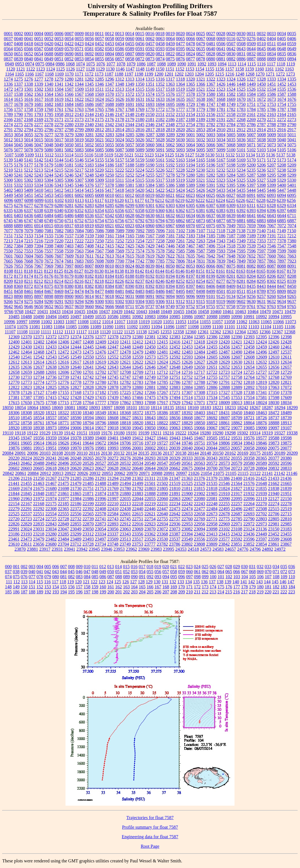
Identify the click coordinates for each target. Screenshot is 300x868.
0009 (79, 34)
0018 (160, 34)
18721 (249, 418)
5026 (140, 140)
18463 (261, 413)
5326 (251, 180)
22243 (200, 504)
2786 (251, 125)
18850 (200, 423)
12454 (200, 347)
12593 (187, 357)
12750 (163, 377)
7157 (69, 236)
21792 (138, 488)
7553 (29, 251)
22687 (237, 514)
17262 (138, 392)
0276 (251, 39)
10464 (253, 312)
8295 (261, 281)
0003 (29, 34)
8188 (130, 276)
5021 (100, 140)
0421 (59, 44)
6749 (49, 221)
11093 (144, 327)
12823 (26, 387)
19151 (82, 433)
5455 (59, 195)
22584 (113, 514)
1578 (191, 94)
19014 (88, 428)
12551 (101, 357)
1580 (211, 94)
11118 (93, 332)
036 (292, 567)
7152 (19, 236)
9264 (282, 296)
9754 (200, 307)
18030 (274, 403)
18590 (76, 418)
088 (119, 577)
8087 (272, 266)
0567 (39, 49)
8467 (49, 291)
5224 (140, 170)
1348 (120, 84)
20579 (237, 463)
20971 (145, 473)
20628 (113, 468)
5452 (39, 195)
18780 (76, 423)
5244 (49, 175)
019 (158, 567)
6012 (130, 195)
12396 (274, 337)
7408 (89, 246)
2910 (221, 130)
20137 (168, 453)
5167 (221, 160)
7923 (292, 261)
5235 (251, 170)
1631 (140, 99)
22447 (163, 509)
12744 (101, 377)
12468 (39, 352)
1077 (111, 64)
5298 (282, 175)
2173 (79, 119)
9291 (59, 301)
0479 (201, 44)
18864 (249, 423)
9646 (29, 307)
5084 (89, 150)
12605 (212, 357)
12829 (101, 387)
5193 (181, 165)
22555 (64, 514)
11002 (47, 322)
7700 (120, 261)
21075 (219, 473)
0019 (170, 34)
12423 (249, 342)
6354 (100, 210)
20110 (82, 453)
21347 (175, 478)
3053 (8, 135)
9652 (49, 307)
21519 (175, 483)
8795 (271, 291)
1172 (89, 74)
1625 (110, 99)
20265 (88, 458)
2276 (29, 125)
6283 (89, 205)
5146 (79, 160)
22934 (163, 524)
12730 (14, 377)
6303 (170, 205)
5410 (39, 190)
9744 (160, 307)
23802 (187, 544)
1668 (221, 99)
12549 (76, 357)
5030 (181, 140)
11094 (157, 327)
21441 (14, 483)
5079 (39, 150)
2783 (221, 125)
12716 (187, 372)
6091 (251, 195)
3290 (181, 135)
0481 (211, 44)
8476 (89, 291)
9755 (211, 307)
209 (182, 592)
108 (276, 577)
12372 (51, 337)
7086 (100, 231)
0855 (100, 59)
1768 (130, 109)
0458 (160, 44)
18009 (224, 403)
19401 (113, 438)
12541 (26, 357)
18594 (88, 418)
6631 (160, 216)
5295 (272, 175)
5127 (190, 155)
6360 (160, 210)
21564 (237, 483)
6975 (211, 226)
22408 (101, 509)
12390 (237, 337)
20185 (267, 453)
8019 (120, 266)
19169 (94, 433)
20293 (150, 458)
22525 (14, 514)
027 (221, 567)
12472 (64, 352)
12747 (125, 377)
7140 (261, 231)
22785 (237, 519)
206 (158, 592)
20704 (224, 468)
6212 (160, 200)
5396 (241, 185)
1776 (170, 109)
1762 (69, 109)
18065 (45, 408)
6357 (130, 210)
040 (32, 572)
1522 (211, 89)
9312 (180, 301)
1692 (140, 104)
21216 (26, 478)
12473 (76, 352)
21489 (113, 483)
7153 (29, 236)
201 (119, 592)
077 (32, 577)
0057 (100, 39)
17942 (187, 403)
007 (64, 567)
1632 (150, 99)
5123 (149, 155)
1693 (150, 104)
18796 (101, 423)
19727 (163, 443)
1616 (29, 99)
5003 (211, 135)
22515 (274, 509)
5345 (69, 185)
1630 (130, 99)
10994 (274, 317)
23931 (57, 549)
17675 (39, 403)
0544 (281, 44)
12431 (39, 347)
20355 (237, 458)
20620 (76, 468)
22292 (39, 509)
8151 (200, 271)
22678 (224, 514)
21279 (64, 478)
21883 (138, 494)
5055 (110, 145)
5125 (170, 155)
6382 (211, 210)
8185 (120, 276)
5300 (8, 180)
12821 (286, 382)
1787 (282, 109)
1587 (282, 94)
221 (276, 592)
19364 (64, 438)
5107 (9, 155)
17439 (113, 397)
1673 (272, 99)
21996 (101, 499)
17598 (274, 397)
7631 (180, 256)
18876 (261, 423)
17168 (76, 392)
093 (158, 577)
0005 (49, 34)
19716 (138, 443)
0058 (110, 39)
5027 (150, 140)
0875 (170, 59)
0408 (19, 44)
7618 (140, 256)
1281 (79, 79)
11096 (169, 327)
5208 (282, 165)
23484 (64, 539)
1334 (282, 79)
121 (86, 582)
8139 (130, 271)
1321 (201, 79)
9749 (170, 307)
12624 (163, 362)
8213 (49, 281)
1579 (201, 94)
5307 (79, 180)
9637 (292, 301)
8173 (19, 276)
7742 (140, 261)
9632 (271, 301)
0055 (79, 39)
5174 (292, 160)
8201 (231, 276)
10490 (39, 317)
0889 (272, 59)
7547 (282, 246)
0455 (130, 44)
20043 (199, 448)
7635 (190, 256)
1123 (40, 69)
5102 (251, 150)
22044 (138, 499)
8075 (231, 266)
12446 (101, 347)
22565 (88, 514)
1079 (131, 64)
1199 (149, 74)
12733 (26, 377)
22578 (101, 514)
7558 (59, 251)
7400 (59, 246)
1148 (140, 69)
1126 (70, 69)
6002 (79, 195)
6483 (39, 216)
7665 (8, 261)
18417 (212, 413)
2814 (120, 130)
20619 (64, 468)
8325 (281, 281)
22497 (249, 509)
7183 (191, 236)
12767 (261, 377)
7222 (79, 241)
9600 (231, 301)
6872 (191, 221)
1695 (170, 104)
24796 (255, 549)
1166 (29, 74)
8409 (231, 286)
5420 (140, 190)
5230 (200, 170)
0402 (261, 39)
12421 (236, 342)
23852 (249, 544)
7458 (181, 246)
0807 (130, 54)
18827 (175, 423)
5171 (261, 160)
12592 (175, 357)
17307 (187, 392)
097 (190, 577)
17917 (163, 403)
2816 (140, 130)
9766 (9, 312)
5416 (99, 190)
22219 (150, 504)
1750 (241, 104)
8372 (29, 286)
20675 (187, 468)
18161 (181, 408)
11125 (129, 332)
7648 (231, 256)
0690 (69, 54)
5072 (261, 145)
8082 (251, 266)
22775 (224, 519)
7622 (170, 256)
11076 (22, 327)
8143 (150, 271)
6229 (271, 200)
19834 (237, 443)
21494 (125, 483)
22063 (175, 499)
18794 (88, 423)
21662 (274, 483)
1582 (231, 94)
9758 (231, 307)
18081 (70, 408)
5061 (160, 145)
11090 (108, 327)
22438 (125, 509)
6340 (59, 210)
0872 (140, 59)
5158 (130, 160)
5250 (110, 175)
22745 (125, 519)
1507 (69, 89)
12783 (138, 382)
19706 (125, 443)
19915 (39, 448)
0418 (29, 44)
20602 (14, 468)
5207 (272, 165)
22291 (26, 509)
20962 (120, 473)
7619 (150, 256)
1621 (69, 99)
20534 (138, 463)
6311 (251, 205)
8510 (231, 291)
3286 (140, 135)
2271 (272, 119)
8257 (211, 281)
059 (182, 572)
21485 (88, 483)
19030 (125, 428)
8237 (140, 281)
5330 (292, 180)
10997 (22, 322)
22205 (101, 504)
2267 (231, 119)
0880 (211, 59)
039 (24, 572)
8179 (69, 276)
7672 (49, 261)
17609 (286, 397)
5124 (159, 155)
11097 (181, 327)
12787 (187, 382)
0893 (282, 59)
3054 (19, 135)
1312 (120, 79)
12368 (290, 332)
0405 (281, 39)
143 (260, 582)
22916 (138, 524)
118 (63, 582)
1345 (89, 84)
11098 (193, 327)
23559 (212, 539)
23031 (39, 529)
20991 (169, 473)
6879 (231, 221)
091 (142, 577)
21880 (125, 494)
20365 (261, 458)
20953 (107, 473)
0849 (49, 59)
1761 (59, 109)
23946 (107, 549)
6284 (100, 205)
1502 (39, 89)
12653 (237, 367)
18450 (237, 413)
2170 (49, 119)
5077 (19, 150)
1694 (160, 104)
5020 (89, 140)
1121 (21, 69)
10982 (138, 317)
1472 (8, 89)
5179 (49, 165)
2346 (150, 125)
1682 (49, 104)
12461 (286, 347)
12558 (125, 357)
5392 (221, 185)
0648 (282, 49)
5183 (89, 165)
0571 (79, 49)
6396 (272, 210)
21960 (14, 499)
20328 (163, 458)
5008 (261, 135)
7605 (39, 256)
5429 (211, 190)
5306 (69, 180)
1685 (79, 104)
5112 (49, 155)
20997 (182, 473)
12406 (64, 342)
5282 (211, 175)
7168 (160, 236)
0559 (292, 44)
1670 (241, 99)
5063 (181, 145)
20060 (261, 448)
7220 (59, 241)
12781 (113, 382)
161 (111, 587)
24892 (268, 549)
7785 (160, 261)
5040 (282, 140)
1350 (140, 84)
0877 (191, 59)
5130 (210, 155)
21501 (150, 483)
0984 (50, 64)
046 (79, 572)
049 (103, 572)
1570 (110, 94)
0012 (109, 34)
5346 (79, 185)
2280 (69, 125)
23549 (187, 539)
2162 (261, 114)
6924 (140, 226)
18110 (144, 408)
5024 (120, 140)
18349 (101, 413)
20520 (76, 463)
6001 (69, 195)
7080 (39, 231)
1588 (292, 94)
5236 (261, 170)
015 (126, 567)
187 (24, 592)
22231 (163, 504)
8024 (130, 266)
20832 (274, 468)
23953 (119, 549)
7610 (79, 256)
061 (197, 572)
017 (142, 567)
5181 (69, 165)
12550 (88, 357)
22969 (224, 524)
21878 (113, 494)
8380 (69, 286)
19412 (138, 438)
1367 (211, 84)
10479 (290, 312)
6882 (251, 221)
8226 (119, 281)
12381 (150, 337)
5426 (200, 190)
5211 (18, 170)
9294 (79, 301)
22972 (249, 524)
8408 (221, 286)
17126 (26, 392)
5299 (292, 175)
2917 (292, 130)
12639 (64, 367)
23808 (199, 544)
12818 (249, 382)
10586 (113, 317)
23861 (274, 544)
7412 (100, 246)
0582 (100, 49)
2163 (272, 114)
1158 (239, 69)
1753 (272, 104)
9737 (150, 307)
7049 (231, 226)
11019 (144, 322)
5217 (79, 170)
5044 (8, 145)
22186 (76, 504)
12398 (286, 337)
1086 (141, 64)
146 (283, 582)
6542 (110, 216)
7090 (130, 231)
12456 (224, 347)
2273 (292, 119)
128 (141, 582)
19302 (243, 433)
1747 (211, 104)
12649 (187, 367)
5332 (19, 185)
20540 (150, 463)
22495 (224, 509)
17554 (249, 397)
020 (166, 567)
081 (64, 577)
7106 (191, 231)
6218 (170, 200)
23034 (51, 529)
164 (134, 587)
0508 (241, 44)
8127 (79, 271)
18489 (286, 413)
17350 (274, 392)
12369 (14, 337)
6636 (201, 216)
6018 (140, 195)
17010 (261, 387)
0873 (150, 59)
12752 (187, 377)
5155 (100, 160)
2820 (181, 130)
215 (229, 592)
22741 (101, 519)
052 (127, 572)
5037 (251, 140)
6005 (89, 195)
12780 (101, 382)
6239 (281, 200)
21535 (212, 483)
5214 (49, 170)
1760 (49, 109)
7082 (59, 231)
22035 (125, 499)
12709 (138, 372)
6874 (211, 221)
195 (71, 592)
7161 (110, 236)
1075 (91, 64)
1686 (89, 104)
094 (166, 577)
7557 (49, 251)
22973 (261, 524)
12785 (163, 382)
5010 (282, 135)
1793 (39, 114)
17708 (51, 403)
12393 (249, 337)
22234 (175, 504)
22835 (39, 524)
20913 (58, 473)
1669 (231, 99)
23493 (88, 539)
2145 (100, 114)
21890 (163, 494)
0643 (241, 49)
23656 (39, 544)
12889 (237, 387)
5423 (170, 190)
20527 (101, 463)
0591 (140, 49)
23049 (76, 529)
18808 (113, 423)
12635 (14, 367)
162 (119, 587)
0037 (8, 39)
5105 (282, 150)
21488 (101, 483)
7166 (140, 236)
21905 (212, 494)
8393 (160, 286)
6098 (29, 200)
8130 (99, 271)
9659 (79, 307)
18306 (14, 413)
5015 (39, 140)
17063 (274, 387)
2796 (49, 130)
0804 (110, 54)
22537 (26, 514)
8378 (59, 286)
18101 (132, 408)
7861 (272, 261)
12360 (191, 332)
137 (212, 582)
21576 (249, 483)
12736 (51, 377)
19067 (212, 428)
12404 (51, 342)
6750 (59, 221)
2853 (201, 130)
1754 (282, 104)
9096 (191, 296)
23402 (200, 534)
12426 (274, 342)
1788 (292, 109)
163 (127, 587)
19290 (218, 433)
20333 (187, 458)
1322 (211, 79)
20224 (26, 458)
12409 (101, 342)
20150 (218, 453)
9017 (100, 296)
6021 (170, 195)
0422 (69, 44)
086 (103, 577)
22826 (14, 524)
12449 (138, 347)
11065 (266, 322)
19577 (261, 438)
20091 (20, 453)
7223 (89, 241)
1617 (39, 99)
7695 (89, 261)
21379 (212, 478)
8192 (150, 276)
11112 (58, 332)
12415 (162, 342)
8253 (190, 281)
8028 (140, 266)
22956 (200, 524)
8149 (190, 271)
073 (292, 572)
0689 (59, 54)
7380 (292, 241)
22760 (187, 519)
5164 (191, 160)
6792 (140, 221)
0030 (241, 34)
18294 (280, 408)
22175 (51, 504)
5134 (251, 155)
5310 (110, 180)
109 (284, 577)
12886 (212, 387)
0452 (100, 44)
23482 (51, 539)
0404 (271, 39)
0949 (10, 64)
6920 (100, 226)
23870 (20, 549)
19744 (175, 443)
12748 (138, 377)
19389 (88, 438)
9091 (150, 296)
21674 (26, 488)
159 (95, 587)
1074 (80, 64)
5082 (69, 150)
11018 (132, 322)
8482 (130, 291)
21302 (138, 478)
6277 (29, 205)
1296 (110, 79)
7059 (251, 226)
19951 (51, 448)
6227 (251, 200)
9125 (221, 296)
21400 (236, 478)
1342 (69, 84)
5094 (191, 150)
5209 (292, 165)
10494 (51, 317)
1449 (251, 84)
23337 (113, 534)
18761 (39, 423)
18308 (26, 413)
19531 (237, 438)
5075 (292, 145)
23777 (150, 544)
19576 (249, 438)
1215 (220, 74)
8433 (241, 286)
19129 (45, 433)
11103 (254, 327)
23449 (261, 534)
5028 (160, 140)
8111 (18, 271)
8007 (89, 266)
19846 (261, 443)
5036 (241, 140)
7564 (89, 251)
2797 (59, 130)
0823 (181, 54)
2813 (110, 130)
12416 (175, 342)
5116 (89, 155)
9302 (120, 301)
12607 (237, 357)
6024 (200, 195)
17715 (64, 403)
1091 (192, 64)
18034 (286, 403)
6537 (100, 216)
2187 (181, 119)
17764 (88, 403)
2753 (181, 125)
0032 (261, 34)
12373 (64, 337)
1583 (241, 94)
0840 (29, 59)
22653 (187, 514)
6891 (29, 226)
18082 (82, 408)
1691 (130, 104)
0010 (89, 34)
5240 (8, 175)
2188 (191, 119)
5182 (79, 165)
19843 (249, 443)
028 (229, 567)
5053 (100, 145)
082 (71, 577)
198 (95, 592)
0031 (251, 34)
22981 (274, 524)
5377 (100, 185)
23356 (138, 534)
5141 (29, 160)
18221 (218, 408)
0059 (120, 39)
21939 (261, 494)
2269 (251, 119)
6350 (69, 210)
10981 (125, 317)
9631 (261, 301)
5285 (241, 175)
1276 (29, 79)
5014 (29, 140)
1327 (251, 79)
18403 (200, 413)
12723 (224, 372)
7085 (89, 231)
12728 (274, 372)
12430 (26, 347)
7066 (261, 226)
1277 (39, 79)
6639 (231, 216)
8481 (120, 291)
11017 (120, 322)
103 (237, 577)
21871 (88, 494)
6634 (191, 216)
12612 (14, 362)
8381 (79, 286)
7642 (211, 256)
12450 (150, 347)
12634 (286, 362)
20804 (261, 468)
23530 (163, 539)
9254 (241, 296)
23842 (224, 544)
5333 (29, 185)
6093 (271, 195)
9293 (69, 301)
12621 (125, 362)
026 (213, 567)
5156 (110, 160)
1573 (140, 94)
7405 (79, 246)
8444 (272, 286)
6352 (79, 210)
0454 (120, 44)
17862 (125, 403)
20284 (138, 458)
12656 (274, 367)
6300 (140, 205)
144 (267, 582)
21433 (274, 478)
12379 (125, 337)
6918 (79, 226)
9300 (100, 301)
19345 (14, 438)
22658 (200, 514)
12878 (113, 387)
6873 (201, 221)
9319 (221, 301)
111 (9, 582)
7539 (251, 246)
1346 (100, 84)
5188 (130, 165)
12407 (76, 342)
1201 (169, 74)
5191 (160, 165)
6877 (221, 221)
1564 (49, 94)
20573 (224, 463)
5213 (39, 170)
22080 (200, 499)
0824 (191, 54)
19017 (101, 428)
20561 (187, 463)
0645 (261, 49)
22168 (39, 504)
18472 (274, 413)
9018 (110, 296)
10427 (30, 312)
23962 (132, 549)
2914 (261, 130)
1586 (272, 94)
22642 (175, 514)
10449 (166, 312)
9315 (200, 301)
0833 (261, 54)
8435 (251, 286)
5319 (180, 180)
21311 (150, 478)
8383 (100, 286)
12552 (113, 357)
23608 (286, 539)
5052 (89, 145)
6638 (221, 216)
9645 (19, 307)
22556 (76, 514)
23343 (125, 534)
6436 (29, 216)
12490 (237, 352)
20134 (131, 453)
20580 (249, 463)
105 (252, 577)
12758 (237, 377)
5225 (150, 170)
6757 (130, 221)
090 (134, 577)
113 (24, 582)
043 (56, 572)
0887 (251, 59)
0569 (59, 49)
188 (32, 592)
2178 (120, 119)
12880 (138, 387)
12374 (76, 337)
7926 (8, 266)
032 (260, 567)
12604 (200, 357)
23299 (76, 534)
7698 (100, 261)
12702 (101, 372)
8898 (49, 296)
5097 (211, 150)
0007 (69, 34)
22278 (286, 504)
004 (40, 567)
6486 (69, 216)
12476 (101, 352)
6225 (231, 200)
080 (56, 577)
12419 (212, 342)
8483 (140, 291)
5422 (160, 190)
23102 (224, 529)
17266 (150, 392)
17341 (261, 392)
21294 (113, 478)
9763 (271, 307)
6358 (140, 210)
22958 (212, 524)
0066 (191, 39)
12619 (101, 362)
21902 (200, 494)
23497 (101, 539)
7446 (170, 246)
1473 (19, 89)
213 (213, 592)
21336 (162, 478)
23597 (261, 539)
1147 (130, 69)
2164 (282, 114)
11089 (96, 327)
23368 (163, 534)
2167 (19, 119)
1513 (119, 89)
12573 (150, 357)
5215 (59, 170)
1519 (180, 89)
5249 (100, 175)
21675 (39, 488)
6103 (69, 200)
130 (157, 582)
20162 (230, 453)
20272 (113, 458)
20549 (175, 463)
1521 (200, 89)
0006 (59, 34)
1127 (80, 69)
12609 (261, 357)
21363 (187, 478)
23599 (274, 539)
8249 (170, 281)
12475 (88, 352)
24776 (243, 549)
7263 (201, 241)
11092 (132, 327)
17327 (224, 392)
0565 (19, 49)
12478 (125, 352)
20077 (286, 448)
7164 (120, 236)
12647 (163, 367)
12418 (199, 342)
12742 (88, 377)
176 (229, 587)
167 (158, 587)
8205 (261, 276)
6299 (130, 205)
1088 (161, 64)
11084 (59, 327)
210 (190, 592)
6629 (140, 216)
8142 (140, 271)
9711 (130, 307)
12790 (212, 382)
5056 (120, 145)
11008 (83, 322)
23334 (101, 534)
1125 (60, 69)
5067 (221, 145)
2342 (110, 125)
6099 (39, 200)
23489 (76, 539)
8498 (201, 291)
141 (244, 582)
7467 (191, 246)
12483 (187, 352)
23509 (113, 539)
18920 (14, 428)
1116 (261, 64)
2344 (130, 125)
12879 (125, 387)
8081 (241, 266)
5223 (130, 170)
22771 (212, 519)
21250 (39, 478)
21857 (51, 494)
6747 (29, 221)
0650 (8, 54)
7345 (231, 241)
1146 (120, 69)
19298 (230, 433)
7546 (272, 246)
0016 (150, 34)
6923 (130, 226)
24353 (181, 549)
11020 (156, 322)
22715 (286, 514)
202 (127, 592)
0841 (39, 59)
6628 (130, 216)
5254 (140, 175)
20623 (88, 468)
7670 (39, 261)
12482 (175, 352)
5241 (19, 175)
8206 (272, 276)
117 (55, 582)
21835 (261, 488)
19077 (237, 428)
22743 (113, 519)
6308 (221, 205)
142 (252, 582)
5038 (261, 140)
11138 (141, 332)
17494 (175, 397)
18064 (33, 408)
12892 (249, 387)
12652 (224, 367)
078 (40, 577)
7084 (79, 231)
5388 (181, 185)
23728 (88, 544)
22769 (200, 519)
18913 (286, 423)
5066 (211, 145)
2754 (191, 125)
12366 (265, 332)
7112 (211, 231)
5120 (119, 155)
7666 (19, 261)
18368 (125, 413)
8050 (170, 266)
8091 (292, 266)
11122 (117, 332)
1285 (100, 79)
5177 (29, 165)
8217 (89, 281)
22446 (150, 509)
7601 (8, 256)
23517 (138, 539)
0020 (180, 34)
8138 (119, 271)
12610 (274, 357)
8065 (201, 266)
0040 (19, 39)
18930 (26, 428)
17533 (200, 397)
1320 (191, 79)
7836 (211, 261)
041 (40, 572)
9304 (140, 301)
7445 (160, 246)
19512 (224, 438)
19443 (175, 438)
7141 (271, 231)
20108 (57, 453)
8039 (150, 266)
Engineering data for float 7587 (150, 837)
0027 (211, 34)
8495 (181, 291)
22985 (286, 524)
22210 (113, 504)
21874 (101, 494)
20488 (39, 463)
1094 (222, 64)
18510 (14, 418)
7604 (29, 256)
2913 (251, 130)
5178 (39, 165)
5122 (139, 155)
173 (205, 587)
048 (95, 572)
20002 (150, 448)
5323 (221, 180)
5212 (28, 170)
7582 (170, 251)
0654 (39, 54)
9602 (241, 301)
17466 (138, 397)
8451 (8, 291)
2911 (231, 130)
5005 (231, 135)
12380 (138, 337)
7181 (170, 236)
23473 (26, 539)
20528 (113, 463)
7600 (292, 251)
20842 (8, 473)
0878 (201, 59)
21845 (26, 494)
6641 (251, 216)
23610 (14, 544)
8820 (292, 291)
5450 (19, 195)
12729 (286, 372)
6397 (282, 210)
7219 (49, 241)
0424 (89, 44)
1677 (8, 104)
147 (291, 582)
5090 (150, 150)
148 (8, 587)
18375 (150, 413)
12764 (249, 377)
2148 (130, 114)
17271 (175, 392)
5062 (170, 145)
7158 (79, 236)
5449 (8, 195)
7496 (211, 246)
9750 (180, 307)
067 (245, 572)
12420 (224, 342)
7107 (201, 231)
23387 (175, 534)
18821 (150, 423)
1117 (271, 64)
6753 (89, 221)
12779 (88, 382)
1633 (160, 99)
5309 (100, 180)
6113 (79, 200)
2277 (39, 125)
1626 (120, 99)
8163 (241, 271)
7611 (89, 256)
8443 (261, 286)
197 (87, 592)
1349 (130, 84)
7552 (19, 251)
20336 (200, 458)
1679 (29, 104)
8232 (130, 281)
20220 (14, 458)
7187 (231, 236)
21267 (51, 478)
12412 (137, 342)
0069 (221, 39)
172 (197, 587)
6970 (191, 226)
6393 (251, 210)
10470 (265, 312)
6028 (241, 195)
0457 (150, 44)
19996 (125, 448)
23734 (100, 544)
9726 (140, 307)
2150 (150, 114)
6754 (100, 221)
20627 (101, 468)
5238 (281, 170)
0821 (160, 54)
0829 (221, 54)
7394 (39, 246)
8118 (28, 271)
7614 (119, 256)
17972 (212, 403)
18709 (237, 418)
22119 (261, 499)
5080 (49, 150)
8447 (282, 286)
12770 (14, 382)
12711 (150, 372)
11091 (120, 327)
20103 (45, 453)
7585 (181, 251)
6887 (292, 221)
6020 (160, 195)
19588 (274, 438)
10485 (14, 317)
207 (166, 592)
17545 (224, 397)
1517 (160, 89)
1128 (90, 69)
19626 (64, 443)
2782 (211, 125)
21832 (249, 488)
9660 (89, 307)
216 (236, 592)
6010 (110, 195)
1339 (39, 84)
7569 (120, 251)
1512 (109, 89)
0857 (120, 59)
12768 (274, 377)
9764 (281, 307)
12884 (187, 387)
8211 (29, 281)
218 (252, 592)
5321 (200, 180)
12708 (125, 372)
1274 (8, 79)
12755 (212, 377)
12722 (212, 372)
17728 (76, 403)
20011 (162, 448)
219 (260, 592)
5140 (19, 160)
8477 (100, 291)
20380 (286, 458)
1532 (261, 89)
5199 (241, 165)
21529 (200, 483)
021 (173, 567)
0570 (69, 49)
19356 (39, 438)
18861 (224, 423)
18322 (64, 413)
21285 (76, 478)
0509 (251, 44)
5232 (221, 170)
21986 (88, 499)
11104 (266, 327)
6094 (281, 195)
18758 (26, 423)
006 (56, 567)
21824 (224, 488)
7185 (211, 236)
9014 (89, 296)
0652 (29, 54)
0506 (221, 44)
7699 (110, 261)
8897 (39, 296)
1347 (110, 84)
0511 (271, 44)
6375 (191, 210)
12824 (39, 387)
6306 (201, 205)
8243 (150, 281)
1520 (190, 89)
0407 (8, 44)
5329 (281, 180)
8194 (170, 276)
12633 (274, 362)
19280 (206, 433)
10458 (204, 312)
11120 (105, 332)
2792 (19, 130)
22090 (224, 499)
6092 (261, 195)
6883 (261, 221)
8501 (221, 291)
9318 (211, 301)
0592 (150, 49)
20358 (249, 458)
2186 (170, 119)
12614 (39, 362)
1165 (19, 74)
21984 (76, 499)
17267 (163, 392)
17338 (249, 392)
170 (182, 587)
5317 (160, 180)
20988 (157, 473)
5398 (261, 185)
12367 (277, 332)
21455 (26, 483)
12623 (150, 362)
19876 (14, 448)
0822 (170, 54)
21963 (26, 499)
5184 (100, 165)
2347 (160, 125)
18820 (138, 423)
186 (16, 592)
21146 (292, 473)
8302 (271, 281)
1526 (251, 89)
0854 (89, 59)
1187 (109, 74)
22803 (261, 519)
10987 (200, 317)
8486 (160, 291)
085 (95, 577)
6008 (100, 195)
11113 (69, 332)
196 (79, 592)
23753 (137, 544)
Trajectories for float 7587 (150, 818)
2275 (19, 125)
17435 (101, 397)
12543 (51, 357)
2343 (120, 125)
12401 (26, 342)
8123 (49, 271)
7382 (8, 246)
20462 (26, 463)
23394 (187, 534)
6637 (211, 216)
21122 (255, 473)
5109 (29, 155)
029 (236, 567)
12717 (199, 372)
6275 (8, 205)
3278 (59, 135)
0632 (191, 49)
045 (71, 572)
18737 (274, 418)
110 (292, 577)
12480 (150, 352)
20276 (125, 458)
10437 (105, 312)
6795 (170, 221)
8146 (180, 271)
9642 (8, 307)
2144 (89, 114)
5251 (120, 175)
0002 (19, 34)
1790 (19, 114)
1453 (292, 84)
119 (70, 582)
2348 (170, 125)
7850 (251, 261)
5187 (120, 165)
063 (213, 572)
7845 (231, 261)
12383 (175, 337)
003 (32, 567)
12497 (274, 352)
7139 (251, 231)
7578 (160, 251)
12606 (224, 357)
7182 (181, 236)
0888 (261, 59)
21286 (88, 478)
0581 (89, 49)
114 (32, 582)
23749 (125, 544)
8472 (69, 291)
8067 (221, 266)
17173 (88, 392)
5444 (251, 190)
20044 (212, 448)
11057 (217, 322)
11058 (230, 322)
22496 (237, 509)
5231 (211, 170)
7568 (110, 251)
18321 (51, 413)
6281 (69, 205)
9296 (89, 301)
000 (8, 567)
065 (229, 572)
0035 (292, 34)
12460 (274, 347)
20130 (107, 453)
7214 (19, 241)
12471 (51, 352)
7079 (29, 231)
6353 (89, 210)
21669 (14, 488)
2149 (140, 114)
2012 (69, 114)
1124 (50, 69)
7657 (261, 256)
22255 (224, 504)
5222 (119, 170)
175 (221, 587)
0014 (130, 34)
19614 (39, 443)
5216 (69, 170)
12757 (224, 377)
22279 (14, 509)
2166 (8, 119)
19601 (14, 443)
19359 (51, 438)
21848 (39, 494)
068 (252, 572)
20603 (26, 468)
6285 (110, 205)
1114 (242, 64)
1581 (221, 94)
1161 (269, 69)
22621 (150, 514)
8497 (191, 291)
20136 (156, 453)
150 (24, 587)
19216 (168, 433)
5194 (191, 165)
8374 (39, 286)
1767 (120, 109)
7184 (201, 236)
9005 (79, 296)
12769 (286, 377)
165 (142, 587)
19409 (125, 438)
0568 (49, 49)
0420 (49, 44)
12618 (88, 362)
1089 (172, 64)
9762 (261, 307)
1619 (59, 99)
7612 (99, 256)
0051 (39, 39)
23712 (76, 544)
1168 (49, 74)
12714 (175, 372)
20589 (261, 463)
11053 (181, 322)
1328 (261, 79)
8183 (100, 276)
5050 (69, 145)
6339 (49, 210)
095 (174, 577)
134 (189, 582)
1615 (19, 99)
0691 (79, 54)
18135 (168, 408)
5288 (261, 175)
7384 (19, 246)
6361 (170, 210)
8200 (221, 276)
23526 (150, 539)
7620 (160, 256)
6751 (69, 221)
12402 (39, 342)
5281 (201, 175)
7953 (19, 266)
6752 (79, 221)
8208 (292, 276)
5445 (261, 190)
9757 (221, 307)
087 (111, 577)
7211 (282, 236)
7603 (19, 256)
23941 (70, 549)
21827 (236, 488)
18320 (39, 413)
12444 (76, 347)
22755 (163, 519)
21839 (286, 488)
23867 (286, 544)
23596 (249, 539)
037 (8, 572)
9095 (181, 296)
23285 (64, 534)
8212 (39, 281)
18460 (249, 413)
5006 (241, 135)
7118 (221, 231)
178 (245, 587)
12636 (26, 367)
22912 (125, 524)
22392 (88, 509)
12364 (240, 332)
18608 (113, 418)
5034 (221, 140)
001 (16, 567)
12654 (249, 367)
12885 (200, 387)
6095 (292, 195)
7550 (8, 251)
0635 (201, 49)
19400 (101, 438)
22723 (26, 519)
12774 (39, 382)
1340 (49, 84)
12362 (215, 332)
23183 (286, 529)
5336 (49, 185)
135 (197, 582)
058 (174, 572)
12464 (26, 352)
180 (260, 587)
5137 (281, 155)
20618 (51, 468)
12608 (249, 357)
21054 (206, 473)
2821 (191, 130)
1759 (39, 109)
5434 (231, 190)
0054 (69, 39)
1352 (160, 84)
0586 (120, 49)
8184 (110, 276)
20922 (70, 473)
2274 (8, 125)
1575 (160, 94)
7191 (272, 236)
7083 (69, 231)
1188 (119, 74)
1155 (210, 69)
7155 (49, 236)
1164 (9, 74)
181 (268, 587)
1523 (221, 89)
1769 (140, 109)
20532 (125, 463)
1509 (79, 89)
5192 (170, 165)
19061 (163, 428)
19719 (150, 443)
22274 (274, 504)
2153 (181, 114)
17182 (101, 392)
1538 (19, 94)
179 (252, 587)
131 (165, 582)
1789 (8, 114)
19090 (261, 428)
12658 (14, 372)
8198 (201, 276)
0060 (130, 39)
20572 (212, 463)
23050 (88, 529)
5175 (8, 165)
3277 (49, 135)
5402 (8, 190)
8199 (211, 276)
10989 (224, 317)
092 (150, 577)
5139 (8, 160)
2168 (29, 119)
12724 (236, 372)
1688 (110, 104)
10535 (101, 317)
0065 (181, 39)
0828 (211, 54)
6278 (39, 205)
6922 (120, 226)
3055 (29, 135)
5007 (251, 135)
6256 (291, 200)
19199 (144, 433)
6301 (150, 205)
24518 (193, 549)
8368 (8, 286)
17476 (163, 397)
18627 (125, 418)
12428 (286, 342)
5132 (230, 155)
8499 (211, 291)
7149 (281, 231)
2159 (241, 114)
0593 (160, 49)
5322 (211, 180)
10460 (216, 312)
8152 (211, 271)
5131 (220, 155)
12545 (64, 357)
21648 (261, 483)
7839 (221, 261)
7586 (191, 251)
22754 (150, 519)
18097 (107, 408)
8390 (130, 286)
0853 (79, 59)
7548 (292, 246)
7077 (8, 231)
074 (8, 577)
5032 (201, 140)
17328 (237, 392)
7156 (59, 236)
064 (221, 572)
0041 (29, 39)
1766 (110, 109)
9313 (190, 301)
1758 (29, 109)
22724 (39, 519)
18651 (163, 418)
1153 (190, 69)
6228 (261, 200)
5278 (170, 175)
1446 (231, 84)
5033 (211, 140)
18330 (76, 413)
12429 (14, 347)
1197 (129, 74)
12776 (64, 382)
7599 (282, 251)
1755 (292, 104)
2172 (69, 119)
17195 (113, 392)
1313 (130, 79)
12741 (76, 377)
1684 (69, 104)
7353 (261, 241)
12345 (154, 332)
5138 (291, 155)
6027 (231, 195)
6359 (150, 210)
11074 (10, 327)
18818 (125, 423)
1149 (150, 69)
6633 (181, 216)
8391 (140, 286)
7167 (150, 236)
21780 (125, 488)
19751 (200, 443)
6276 (19, 205)
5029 (170, 140)
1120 (11, 69)
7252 (120, 241)
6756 (120, 221)
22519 (286, 509)
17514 (187, 397)
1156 (220, 69)
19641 (76, 443)
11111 (46, 332)
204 (142, 592)
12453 (187, 347)
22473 (175, 509)
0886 (241, 59)
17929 (175, 403)
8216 (79, 281)
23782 (162, 544)
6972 (201, 226)
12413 (150, 342)
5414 (79, 190)
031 (252, 567)
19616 (51, 443)
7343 (221, 241)
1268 (250, 74)
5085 (100, 150)
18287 (267, 408)
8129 (89, 271)
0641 (221, 49)
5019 (79, 140)
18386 (163, 413)
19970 (76, 448)
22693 (249, 514)
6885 (282, 221)
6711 (292, 216)
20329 (175, 458)
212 (205, 592)
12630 (237, 362)
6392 (241, 210)
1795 (49, 114)
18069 (57, 408)
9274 (19, 301)
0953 (20, 64)
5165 (201, 160)
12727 (261, 372)
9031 (130, 296)
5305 (59, 180)
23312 (88, 534)
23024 (26, 529)
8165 (261, 271)
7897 (282, 261)
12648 (175, 367)
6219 (180, 200)
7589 (211, 251)
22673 (212, 514)
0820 (150, 54)
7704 (130, 261)
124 (110, 582)
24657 (231, 549)
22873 (101, 524)
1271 (270, 74)
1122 (31, 69)
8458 (19, 291)
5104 (272, 150)
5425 (190, 190)
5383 (140, 185)
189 (40, 592)
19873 (274, 443)
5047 (39, 145)
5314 (130, 180)
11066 (278, 322)
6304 (181, 205)
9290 (49, 301)
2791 (8, 130)
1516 (150, 89)
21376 (199, 478)
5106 (292, 150)
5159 (140, 160)
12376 (88, 337)
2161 (251, 114)
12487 (224, 352)
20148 (206, 453)
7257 (150, 241)
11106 (290, 327)
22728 (64, 519)
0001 (8, 34)
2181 (150, 119)
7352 (251, 241)
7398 (49, 246)
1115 (251, 64)
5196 (211, 165)
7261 (181, 241)
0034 (281, 34)
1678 (19, 104)
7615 (130, 256)
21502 (163, 483)
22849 (64, 524)
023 (189, 567)
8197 (191, 276)
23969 (144, 549)
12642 (101, 367)
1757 (19, 109)
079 (48, 577)
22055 (150, 499)
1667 (211, 99)
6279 (49, 205)
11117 (82, 332)
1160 (259, 69)
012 (103, 567)
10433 (55, 312)
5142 (39, 160)
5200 (251, 165)
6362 (181, 210)
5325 (241, 180)
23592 (237, 539)
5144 (59, 160)
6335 (8, 210)
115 (40, 582)
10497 (76, 317)
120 (78, 582)
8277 (221, 281)
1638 (201, 99)
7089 (120, 231)
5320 (190, 180)
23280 (51, 534)
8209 (8, 281)
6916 (59, 226)
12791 (224, 382)
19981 (101, 448)
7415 (110, 246)
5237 (271, 170)
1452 (282, 84)
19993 (113, 448)
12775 (51, 382)
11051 (169, 322)
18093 (94, 408)
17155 (64, 392)
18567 (64, 418)
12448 (125, 347)
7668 (29, 261)
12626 (187, 362)
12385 (200, 337)
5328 (271, 180)
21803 (150, 488)
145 (275, 582)
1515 (140, 89)
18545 (26, 418)
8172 (8, 276)
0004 (39, 34)
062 (205, 572)
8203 (241, 276)
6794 (160, 221)
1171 (79, 74)
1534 (271, 89)
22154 (14, 504)
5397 (251, 185)
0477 (181, 44)
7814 (191, 261)
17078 (14, 392)
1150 (160, 69)
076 (24, 577)
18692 (212, 418)
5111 (39, 155)
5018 (69, 140)
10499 (88, 317)
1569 (100, 94)
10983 (150, 317)
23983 (156, 549)
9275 (29, 301)
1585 (261, 94)
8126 (69, 271)
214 (221, 592)
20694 (200, 468)
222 (284, 592)
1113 (232, 64)
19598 (286, 438)
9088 (140, 296)
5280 (191, 175)
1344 (79, 84)
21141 (267, 473)
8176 (49, 276)
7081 (49, 231)
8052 (181, 266)
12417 (187, 342)
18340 (88, 413)
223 (292, 592)
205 (150, 592)
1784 (251, 109)
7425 (130, 246)
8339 (292, 281)
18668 (187, 418)
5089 (140, 150)
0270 (241, 39)
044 (64, 572)
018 (150, 567)
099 (205, 577)
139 (228, 582)
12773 (26, 382)
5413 (69, 190)
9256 (251, 296)
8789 (261, 291)
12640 (76, 367)
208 (174, 592)
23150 (274, 529)
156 (71, 587)
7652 (251, 256)
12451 (163, 347)
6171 (129, 200)
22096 (249, 499)
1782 (231, 109)
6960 (150, 226)
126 (126, 582)
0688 (49, 54)
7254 (140, 241)
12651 (212, 367)
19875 (286, 443)
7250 (100, 241)
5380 (120, 185)
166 (150, 587)
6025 (211, 195)
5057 (130, 145)
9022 (120, 296)
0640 (211, 49)
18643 (150, 418)
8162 (231, 271)
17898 (150, 403)
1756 (8, 109)
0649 (292, 49)
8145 (170, 271)
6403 (19, 216)
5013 (19, 140)
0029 (231, 34)
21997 (113, 499)
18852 (212, 423)
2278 (49, 125)
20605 (39, 468)
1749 (231, 104)
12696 (64, 372)
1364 (181, 84)
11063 (254, 322)
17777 (101, 403)
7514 (221, 246)
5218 (89, 170)
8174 (29, 276)
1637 (191, 99)
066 (237, 572)
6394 (261, 210)
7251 (110, 241)
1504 (59, 89)
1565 (59, 94)
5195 (201, 165)
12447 (113, 347)
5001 (191, 135)
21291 (101, 478)
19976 (88, 448)
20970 (132, 473)
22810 (286, 519)
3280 (79, 135)
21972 (39, 499)
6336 (19, 210)
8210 (19, 281)
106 (260, 577)
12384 (187, 337)
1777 (181, 109)
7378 (282, 241)
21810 (175, 488)
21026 (194, 473)
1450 (261, 84)
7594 (231, 251)
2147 (120, 114)
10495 (64, 317)
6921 (110, 226)
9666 (110, 307)
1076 (101, 64)
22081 (212, 499)
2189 (201, 119)
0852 (69, 59)
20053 (224, 448)
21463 (39, 483)
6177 (139, 200)
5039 (272, 140)
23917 (45, 549)
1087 (151, 64)
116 (47, 582)
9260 (272, 296)
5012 (8, 140)
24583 (218, 549)
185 (8, 592)
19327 (280, 433)
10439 (117, 312)
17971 (200, 403)
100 (213, 577)
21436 (286, 478)
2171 (59, 119)
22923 (150, 524)
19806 (224, 443)
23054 (101, 529)
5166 (211, 160)
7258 (160, 241)
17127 (39, 392)
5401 (292, 185)
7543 (261, 246)
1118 (281, 64)
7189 (251, 236)
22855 (76, 524)
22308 (51, 509)
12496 (261, 352)
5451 (29, 195)
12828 (88, 387)
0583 (110, 49)
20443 (14, 463)
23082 (187, 529)
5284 (231, 175)
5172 (272, 160)
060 (190, 572)
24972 (280, 549)
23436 (249, 534)
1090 (182, 64)
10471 (278, 312)
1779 (201, 109)
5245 (59, 175)
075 (16, 577)
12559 (138, 357)
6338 (39, 210)
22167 (26, 504)
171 (190, 587)
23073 (175, 529)
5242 (29, 175)
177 (237, 587)
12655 (261, 367)
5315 (140, 180)
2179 (130, 119)
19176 (107, 433)
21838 (274, 488)
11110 (34, 332)
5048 (49, 145)
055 (150, 572)
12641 (88, 367)
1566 (69, 94)
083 (79, 577)
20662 (175, 468)
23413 (212, 534)
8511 (241, 291)
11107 (10, 332)
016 (134, 567)
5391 (211, 185)
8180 (79, 276)
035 (284, 567)
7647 (221, 256)
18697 (224, 418)
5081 (59, 150)
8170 (292, 271)
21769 (113, 488)
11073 (291, 322)
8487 (170, 291)
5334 (39, 185)
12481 (163, 352)
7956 (29, 266)
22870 (88, 524)
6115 (89, 200)
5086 (110, 150)
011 (95, 567)
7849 (241, 261)
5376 (89, 185)
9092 (160, 296)
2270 (261, 119)
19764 (212, 443)
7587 (201, 251)
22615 (138, 514)
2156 (211, 114)
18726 (261, 418)
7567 (100, 251)
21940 (274, 494)
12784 (150, 382)
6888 (8, 226)
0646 (272, 49)
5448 (292, 190)
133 (181, 582)
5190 (150, 165)
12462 (14, 352)
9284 (39, 301)
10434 (67, 312)
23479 (39, 539)
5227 (170, 170)
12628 (212, 362)
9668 (120, 307)
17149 (51, 392)
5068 (231, 145)
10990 (237, 317)
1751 (251, 104)
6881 (241, 221)
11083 (47, 327)
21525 (187, 483)
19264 (193, 433)
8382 (89, 286)
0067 (201, 39)
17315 (212, 392)
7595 (241, 251)
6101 (49, 200)
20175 (255, 453)
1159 (250, 69)
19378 (76, 438)
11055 (205, 322)
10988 (212, 317)
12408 (88, 342)
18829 (187, 423)
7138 (241, 231)
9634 (281, 301)
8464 (39, 291)
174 (213, 587)
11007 (71, 322)
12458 (249, 347)
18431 (224, 413)
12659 (26, 372)
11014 (108, 322)
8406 (211, 286)
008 (71, 567)
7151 (8, 236)
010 (87, 567)
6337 (29, 210)
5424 (180, 190)
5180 (59, 165)
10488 (26, 317)
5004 (221, 135)
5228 (180, 170)
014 (118, 567)
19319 (267, 433)
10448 (154, 312)
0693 (100, 54)
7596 (251, 251)
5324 (231, 180)
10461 (228, 312)
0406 (292, 39)
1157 (230, 69)
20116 (94, 453)
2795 (39, 130)
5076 (8, 150)
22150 (286, 499)
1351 (150, 84)
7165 (130, 236)
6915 (49, 226)
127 (134, 582)
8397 (191, 286)
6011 (120, 195)
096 (182, 577)
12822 (14, 387)
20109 (70, 453)
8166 (271, 271)
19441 (163, 438)
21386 (224, 478)
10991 (249, 317)
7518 (231, 246)
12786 (175, 382)
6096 (9, 200)
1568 (89, 94)
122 (94, 582)
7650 (241, 256)
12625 (175, 362)
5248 (89, 175)
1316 (160, 79)
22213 (125, 504)
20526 (88, 463)
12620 (113, 362)
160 (103, 587)
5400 (282, 185)
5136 (271, 155)
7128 (231, 231)
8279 (231, 281)
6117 (99, 200)
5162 (170, 160)
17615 (14, 403)
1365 (191, 84)
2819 (170, 130)
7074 (292, 226)
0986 (60, 64)
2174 (89, 119)
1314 (140, 79)
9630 (251, 301)
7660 (271, 256)
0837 (8, 59)
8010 (110, 266)
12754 (200, 377)
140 (236, 582)
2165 (292, 114)
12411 (125, 342)
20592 (274, 463)
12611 (286, 357)
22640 (163, 514)
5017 (59, 140)
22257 (237, 504)
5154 (89, 160)
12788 (200, 382)
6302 (160, 205)
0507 (231, 44)
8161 (221, 271)
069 (260, 572)
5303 (39, 180)
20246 (64, 458)
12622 (138, 362)
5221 (109, 170)
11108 (22, 332)
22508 (261, 509)
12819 (261, 382)
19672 (101, 443)
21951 (286, 494)
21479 (76, 483)
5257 (160, 175)
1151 (170, 69)
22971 (237, 524)
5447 (281, 190)
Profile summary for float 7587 (150, 827)
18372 (138, 413)
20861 (21, 473)
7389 (29, 246)
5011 (292, 135)
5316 (150, 180)
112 (16, 582)
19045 (138, 428)
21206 (14, 478)
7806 (181, 261)
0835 (282, 54)
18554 (39, 418)
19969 (64, 448)
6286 (120, 205)
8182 (89, 276)
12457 (237, 347)
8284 (251, 281)
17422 (64, 397)
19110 (8, 433)
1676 (292, 99)
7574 (140, 251)
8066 (211, 266)
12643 (113, 367)
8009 (100, 266)
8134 (109, 271)
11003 (59, 322)
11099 (205, 327)
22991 (14, 529)
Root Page (150, 846)
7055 (241, 226)
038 (16, 572)
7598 (272, 251)
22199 (88, 504)
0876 (181, 59)
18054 (20, 408)
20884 (33, 473)
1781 (221, 109)
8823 (8, 296)
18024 (261, 403)
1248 (240, 74)
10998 (34, 322)
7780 (150, 261)
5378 (110, 185)
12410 (113, 342)
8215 (69, 281)
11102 (242, 327)
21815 (199, 488)
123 (102, 582)
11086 (83, 327)
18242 (243, 408)
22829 (26, 524)
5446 (271, 190)
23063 (125, 529)
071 (276, 572)
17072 (286, 387)
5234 (241, 170)
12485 (212, 352)
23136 (261, 529)
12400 (14, 342)
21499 (138, 483)
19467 (200, 438)
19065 (187, 428)
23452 (274, 534)
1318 (181, 79)
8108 (8, 271)
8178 (59, 276)
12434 (64, 347)
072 (284, 572)
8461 (29, 291)
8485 (150, 291)
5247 (79, 175)
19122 (32, 433)
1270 (260, 74)
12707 (113, 372)
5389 (191, 185)
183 (284, 587)
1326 (241, 79)
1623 (89, 99)
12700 (76, 372)
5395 (231, 185)
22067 (187, 499)
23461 (14, 539)
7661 (281, 256)
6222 (200, 200)
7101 (170, 231)
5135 (261, 155)
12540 (14, 357)
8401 (201, 286)
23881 (33, 549)
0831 (241, 54)
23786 (175, 544)
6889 (19, 226)
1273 (290, 74)
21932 (249, 494)
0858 (130, 59)
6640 (241, 216)
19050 (150, 428)
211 (197, 592)
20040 (187, 448)
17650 (26, 403)
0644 (251, 49)
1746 (201, 104)
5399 (272, 185)
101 (221, 577)
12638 (51, 367)
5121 (129, 155)
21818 (212, 488)
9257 (261, 296)
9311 (170, 301)
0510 (261, 44)
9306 (160, 301)
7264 (211, 241)
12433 (51, 347)
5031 (191, 140)
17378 (286, 392)
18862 (237, 423)
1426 (221, 84)
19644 (88, 443)
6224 (220, 200)
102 (229, 577)
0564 (8, 49)
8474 (79, 291)
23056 (113, 529)
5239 (292, 170)
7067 (272, 226)
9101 (211, 296)
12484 (200, 352)
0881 (221, 59)
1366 (201, 84)
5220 (99, 170)
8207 (282, 276)
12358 (178, 332)
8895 (29, 296)
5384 (150, 185)
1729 (191, 104)
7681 (69, 261)
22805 (274, 519)
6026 (221, 195)
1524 (231, 89)
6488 (79, 216)
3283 (110, 135)
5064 (191, 145)
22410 (113, 509)
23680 (51, 544)
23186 (14, 534)
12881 (150, 387)
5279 (181, 175)
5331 (8, 185)
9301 (110, 301)
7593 (221, 251)
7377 (272, 241)
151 (32, 587)
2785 (241, 125)
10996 (10, 322)
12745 (113, 377)
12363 (228, 332)
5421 (150, 190)
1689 (120, 104)
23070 (150, 529)
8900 (69, 296)
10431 (43, 312)
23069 (138, 529)
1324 (231, 79)
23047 (64, 529)
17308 (200, 392)
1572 (130, 94)
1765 (100, 109)
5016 (49, 140)
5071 (251, 145)
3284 (120, 135)
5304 (49, 180)
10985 (175, 317)
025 (205, 567)
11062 (242, 322)
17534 (212, 397)
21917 (237, 494)
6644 (282, 216)
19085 (249, 428)
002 (24, 567)
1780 (211, 109)
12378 (113, 337)
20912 (46, 473)
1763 (79, 109)
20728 (249, 468)
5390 (201, 185)
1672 (261, 99)
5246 (69, 175)
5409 (29, 190)
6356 (120, 210)
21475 (64, 483)
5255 (150, 175)
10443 (142, 312)
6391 (231, 210)
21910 (224, 494)
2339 (79, 125)
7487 (201, 246)
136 (204, 582)
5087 (120, 150)
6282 (79, 205)
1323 (221, 79)
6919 (89, 226)
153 (48, 587)
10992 (261, 317)
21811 (187, 488)
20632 (125, 468)
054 (142, 572)
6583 (120, 216)
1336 (8, 84)
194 (64, 592)
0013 (119, 34)
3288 (160, 135)
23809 (212, 544)
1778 (191, 109)
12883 (175, 387)
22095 (237, 499)
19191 (131, 433)
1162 (279, 69)
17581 (261, 397)
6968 (181, 226)
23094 (200, 529)
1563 (39, 94)
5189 (140, 165)
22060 (163, 499)
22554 (51, 514)
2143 (79, 114)
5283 (221, 175)
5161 (160, 160)
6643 (272, 216)
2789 (282, 125)
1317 (170, 79)
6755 (110, 221)
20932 (95, 473)
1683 (59, 104)
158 (87, 587)
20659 (163, 468)
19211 (156, 433)
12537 (286, 352)
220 (268, 592)
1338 (29, 84)
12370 (26, 337)
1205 (209, 74)
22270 (261, 504)
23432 (237, 534)
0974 (30, 64)
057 (166, 572)
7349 (241, 241)
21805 (163, 488)
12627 (200, 362)
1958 (59, 114)
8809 (281, 291)
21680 (51, 488)
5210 (8, 170)
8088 (282, 266)
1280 (69, 79)
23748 (113, 544)
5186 (110, 165)
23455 (286, 534)
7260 (170, 241)
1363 (170, 84)
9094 (170, 296)
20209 (292, 453)
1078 (121, 64)
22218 (138, 504)
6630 (150, 216)
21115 (243, 473)
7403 (69, 246)
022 (181, 567)
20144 (193, 453)
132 (173, 582)
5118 (99, 155)
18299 (292, 408)
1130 (110, 69)
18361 (113, 413)
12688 (39, 372)
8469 (59, 291)
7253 (130, 241)
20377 (274, 458)
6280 (59, 205)
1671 (251, 99)
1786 (272, 109)
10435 (80, 312)
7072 (282, 226)
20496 (64, 463)
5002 (201, 135)
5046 (29, 145)
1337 (19, 84)
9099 (201, 296)
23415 (224, 534)
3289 (170, 135)
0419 (39, 44)
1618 (49, 99)
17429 (88, 397)
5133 (240, 155)
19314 (255, 433)
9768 (19, 312)
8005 (79, 266)
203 (134, 592)
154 (56, 587)
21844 (14, 494)
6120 (119, 200)
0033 (271, 34)
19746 (187, 443)
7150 (292, 231)
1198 (139, 74)
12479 (138, 352)
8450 (292, 286)
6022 (180, 195)
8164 (251, 271)
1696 (181, 104)
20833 (286, 468)
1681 (39, 104)
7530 (241, 246)
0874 (160, 59)
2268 (241, 119)
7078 (19, 231)
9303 (130, 301)
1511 (99, 89)
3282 (100, 135)
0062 (150, 39)
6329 (281, 205)
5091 (160, 150)
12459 (261, 347)
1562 (29, 94)
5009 (272, 135)
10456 (191, 312)
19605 (26, 443)
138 (220, 582)
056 (158, 572)
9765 (292, 307)
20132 (119, 453)
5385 (160, 185)
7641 (200, 256)
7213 (8, 241)
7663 (292, 256)
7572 (130, 251)
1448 (241, 84)
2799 (79, 130)
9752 (190, 307)
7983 (59, 266)
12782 (125, 382)
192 (48, 592)
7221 (69, 241)
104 (245, 577)
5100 (231, 150)
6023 (190, 195)
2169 (39, 119)
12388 (224, 337)
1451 (272, 84)
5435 (241, 190)
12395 (261, 337)
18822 (163, 423)
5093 (181, 150)
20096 (33, 453)
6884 (272, 221)
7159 (89, 236)
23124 (249, 529)
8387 (120, 286)
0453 (110, 44)
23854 (261, 544)
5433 (221, 190)
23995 (169, 549)
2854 (211, 130)
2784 (231, 125)
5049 (59, 145)
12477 (113, 352)
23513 (125, 539)
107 (268, 577)
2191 (221, 119)
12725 (249, 372)
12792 (237, 382)
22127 (274, 499)
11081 (35, 327)
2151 (160, 114)
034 (276, 567)
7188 (241, 236)
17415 (51, 397)
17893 (138, 403)
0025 (200, 34)
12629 (224, 362)
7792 (170, 261)
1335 (292, 79)
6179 (150, 200)
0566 (29, 49)
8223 (109, 281)
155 (64, 587)
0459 (170, 44)
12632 (261, 362)
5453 (49, 195)
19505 (212, 438)
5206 (261, 165)
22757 (175, 519)
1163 (289, 69)
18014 (249, 403)
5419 (130, 190)
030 (244, 567)
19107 (286, 428)
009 (79, 567)
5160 (150, 160)
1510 (89, 89)
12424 (261, 342)
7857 (261, 261)
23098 (212, 529)
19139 (57, 433)
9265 (292, 296)
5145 (69, 160)
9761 (251, 307)
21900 (187, 494)
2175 (100, 119)
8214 (59, 281)
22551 (39, 514)
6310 (241, 205)
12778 (76, 382)
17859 (113, 403)
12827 (76, 387)
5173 (282, 160)
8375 (49, 286)
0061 (140, 39)
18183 (206, 408)
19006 (76, 428)
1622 (79, 99)
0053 (59, 39)
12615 (51, 362)
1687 (100, 104)
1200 (159, 74)
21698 (64, 488)
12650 (200, 367)
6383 (221, 210)
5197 (221, 165)
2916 (281, 130)
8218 (99, 281)
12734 (39, 377)
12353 (166, 332)
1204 (199, 74)
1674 (282, 99)
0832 (251, 54)
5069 (241, 145)
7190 (261, 236)
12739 (64, 377)
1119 (291, 64)
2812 (100, 130)
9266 (8, 301)
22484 (212, 509)
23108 (237, 529)
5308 (89, 180)
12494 (249, 352)
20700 (212, 468)
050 (111, 572)
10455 (179, 312)
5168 (231, 160)
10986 (187, 317)
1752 (261, 104)
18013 (237, 403)
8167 (281, 271)
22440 (138, 509)
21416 (249, 478)
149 (16, 587)
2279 (59, 125)
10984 (163, 317)
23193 (26, 534)
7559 (69, 251)
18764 (51, 423)
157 (79, 587)
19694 (113, 443)
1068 (70, 64)
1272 (280, 74)
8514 (251, 291)
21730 (76, 488)
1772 (160, 109)
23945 (94, 549)
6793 (150, 221)
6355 (110, 210)
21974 (51, 499)
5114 (69, 155)
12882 (163, 387)
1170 (69, 74)
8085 (261, 266)
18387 (175, 413)
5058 (140, 145)
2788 (272, 125)
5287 (251, 175)
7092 (140, 231)
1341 (59, 84)
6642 (261, 216)
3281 (89, 135)
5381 (130, 185)
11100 (218, 327)
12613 (26, 362)
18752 (14, 423)
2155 (201, 114)
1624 (100, 99)
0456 (140, 44)
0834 (272, 54)
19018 (113, 428)
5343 (59, 185)
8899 (59, 296)
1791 (29, 114)
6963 (160, 226)
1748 (221, 104)
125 (118, 582)
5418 (119, 190)
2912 (241, 130)
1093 (212, 64)
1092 (202, 64)
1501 (29, 89)
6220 (190, 200)
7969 (49, 266)
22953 (187, 524)
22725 (51, 519)
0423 (79, 44)
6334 (292, 205)
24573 (206, 549)
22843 (51, 524)
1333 (272, 79)
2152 (170, 114)
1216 (230, 74)
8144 (160, 271)
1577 (181, 94)
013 (110, 567)
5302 (29, 180)
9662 (100, 307)
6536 (89, 216)
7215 (29, 241)
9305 (150, 301)
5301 (19, 180)
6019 (150, 195)
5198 (231, 165)
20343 (212, 458)
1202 (179, 74)
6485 (59, 216)
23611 (26, 544)
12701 (88, 372)
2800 (89, 130)
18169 (193, 408)
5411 (49, 190)
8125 (59, 271)
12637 (39, 367)
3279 (69, 135)
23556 (200, 539)
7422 (120, 246)
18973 (51, 428)
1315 (150, 79)
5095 (201, 150)
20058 (249, 448)
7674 (59, 261)
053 (134, 572)
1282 (89, 79)
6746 (19, 221)
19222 (181, 433)
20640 (138, 468)
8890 (19, 296)
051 (119, 572)
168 (166, 587)
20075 (274, 448)
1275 (19, 79)
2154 (191, 114)
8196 (181, 276)
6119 (109, 200)
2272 (282, 119)
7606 (49, 256)
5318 (170, 180)
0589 (130, 49)
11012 (95, 322)
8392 (150, 286)
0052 (49, 39)
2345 (140, 125)
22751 (138, 519)
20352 (224, 458)
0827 (201, 54)
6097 (19, 200)
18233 (230, 408)
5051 (79, 145)
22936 (175, 524)
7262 (191, 241)
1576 (170, 94)
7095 (150, 231)
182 (276, 587)
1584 (251, 94)
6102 (59, 200)
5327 (261, 180)
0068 (211, 39)
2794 (29, 130)
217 (244, 592)
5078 (29, 150)
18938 (39, 428)
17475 (150, 397)
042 (48, 572)
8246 (160, 281)
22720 (14, 519)
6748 (39, 221)
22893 (113, 524)
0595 (181, 49)
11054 (193, 322)
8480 (110, 291)
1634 (170, 99)
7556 (39, 251)
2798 (69, 130)
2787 (261, 125)
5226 (160, 170)
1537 (8, 94)
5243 (39, 175)
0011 (99, 34)
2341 (100, 125)
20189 (280, 453)
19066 (200, 428)
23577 (224, 539)
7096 (160, 231)
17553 (237, 397)
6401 (8, 216)
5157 (120, 160)
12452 (175, 347)
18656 (175, 418)
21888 (150, 494)
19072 (224, 428)
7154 (39, 236)
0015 (140, 34)
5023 (110, 140)
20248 (76, 458)
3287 (150, 135)
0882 (231, 59)
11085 (71, 327)
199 (103, 592)
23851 (236, 544)
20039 (175, 448)
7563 (79, 251)
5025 (130, 140)
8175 (39, 276)
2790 (292, 125)
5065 (201, 145)
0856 (110, 59)
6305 (191, 205)
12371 (39, 337)
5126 (180, 155)
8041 (160, 266)
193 (56, 592)
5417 (109, 190)
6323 (261, 205)
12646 (150, 367)
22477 (200, 509)
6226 (241, 200)
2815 (130, 130)
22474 (187, 509)
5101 (241, 150)
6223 (210, 200)
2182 (160, 119)
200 (111, 592)
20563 (200, 463)
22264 (249, 504)
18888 (274, 423)
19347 (26, 438)
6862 (181, 221)
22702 (261, 514)
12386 (212, 337)
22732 (76, 519)
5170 (251, 160)
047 (87, 572)
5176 (19, 165)
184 (292, 587)
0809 (140, 54)
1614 (8, 99)
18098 (119, 408)
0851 (59, 59)
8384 (110, 286)
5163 (181, 160)
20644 (150, 468)
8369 (19, 286)
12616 (64, 362)
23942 (82, 549)
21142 (280, 473)
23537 (175, 539)
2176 (110, 119)
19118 (20, 433)
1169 (59, 74)
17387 (26, 397)
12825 (51, 387)
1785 (261, 109)
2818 (160, 130)
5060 (150, 145)
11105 (278, 327)
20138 (181, 453)
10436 (92, 312)
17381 (14, 397)
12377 (101, 337)
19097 (274, 428)
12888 (224, 387)
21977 (64, 499)
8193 (160, 276)
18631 (138, 418)
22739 (88, 519)
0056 (89, 39)
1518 (170, 89)
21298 (125, 478)
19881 (26, 448)
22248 (212, 504)
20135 (144, 453)
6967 (170, 226)
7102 (181, 231)
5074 (282, 145)
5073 (272, 145)
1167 (39, 74)
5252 (130, 175)
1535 (281, 89)
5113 (59, 155)
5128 (200, 155)
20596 (286, 463)
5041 (292, 140)
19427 (150, 438)
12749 (150, 377)
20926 (83, 473)
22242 (187, 504)
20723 (237, 468)
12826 (64, 387)
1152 (180, 69)
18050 (8, 408)
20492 (51, 463)
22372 (76, 509)
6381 (201, 210)
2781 (201, 125)
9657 (69, 307)
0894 (292, 59)
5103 (261, 150)
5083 (79, 150)
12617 (76, 362)
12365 (252, 332)
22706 (274, 514)
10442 (129, 312)
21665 (286, 483)
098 (197, 577)
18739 (286, 418)
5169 (241, 160)
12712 (162, 372)
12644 (125, 367)
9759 (241, 307)
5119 (109, 155)
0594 (170, 49)
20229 (39, 458)
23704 (63, 544)
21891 (175, 494)
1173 (99, 74)
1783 (241, 109)
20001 (138, 448)
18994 (64, 428)
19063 (175, 428)
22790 (249, 519)
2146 (110, 114)
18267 (255, 408)
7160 (100, 236)
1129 (100, 69)
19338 (292, 433)
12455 (212, 347)
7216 (39, 241)
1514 (130, 89)
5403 (19, 190)
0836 (292, 54)
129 (149, 582)
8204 (251, 276)
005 (48, 567)
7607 (59, 256)
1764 (89, 109)
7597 (261, 251)
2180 (140, 119)
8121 (39, 271)
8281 (241, 281)
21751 (88, 488)
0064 (170, 39)
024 (197, 567)
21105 (231, 473)
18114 (156, 408)
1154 (200, 69)
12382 (163, 337)
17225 (125, 392)
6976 (221, 226)
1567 (79, 94)
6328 (271, 205)
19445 (187, 438)
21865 (76, 494)
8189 (140, 276)
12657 (286, 367)
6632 (170, 216)
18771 (64, 423)
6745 (8, 221)
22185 (64, 504)
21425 (261, 478)
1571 (120, 94)
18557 (51, 418)
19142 (69, 433)
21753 (101, 488)
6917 (69, 226)
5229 (190, 170)
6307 (211, 205)
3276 (39, 135)
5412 (59, 190)
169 (174, 587)
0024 (190, 34)
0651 (19, 54)
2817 (150, 130)
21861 (64, 494)
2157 (221, 114)
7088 (110, 231)
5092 (170, 150)
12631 (249, 362)
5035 (231, 140)
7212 (292, 236)
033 (268, 567)
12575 (163, 357)
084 (87, 577)
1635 (181, 99)
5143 (49, 160)
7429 (150, 246)
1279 (59, 79)
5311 (120, 180)
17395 (39, 397)
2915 (271, 130)
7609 (69, 256)
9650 (39, 307)
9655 (59, 307)
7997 (69, 266)
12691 (51, 372)
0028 (221, 34)
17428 (76, 397)
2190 (211, 119)
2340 (89, 125)
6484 (49, 216)
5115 (79, 155)
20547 (163, 463)
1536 (292, 89)
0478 (191, 44)
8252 (180, 281)
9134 (231, 296)
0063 (160, 39)
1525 (241, 89)
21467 (51, 483)
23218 (39, 534)
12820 (274, 382)
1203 (189, 74)
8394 (170, 286)
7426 (140, 246)
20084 (8, 453)
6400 (292, 210)
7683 (79, 261)
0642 (231, 49)
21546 (224, 483)
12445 (88, 347)
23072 (163, 529)
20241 (51, 458)
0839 (19, 59)
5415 (89, 190)
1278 (49, 79)
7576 (150, 251)
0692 (89, 54)
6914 (39, 226)
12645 (138, 367)
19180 (119, 433)
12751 (175, 377)
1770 (150, 109)
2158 (231, 114)
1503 (49, 89)
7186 (221, 236)
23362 (150, 534)
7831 (201, 261)
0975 (40, 64)
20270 (101, 458)
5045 (19, 145)
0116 (231, 39)
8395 (181, 286)
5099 (221, 150)
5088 (130, 150)
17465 (125, 397)
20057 (236, 448)
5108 (19, 155)
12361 (203, 332)
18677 (200, 418)
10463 (241, 312)
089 (127, 577)
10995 (286, 317)
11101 (230, 327)
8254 (200, 281)
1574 (150, 94)
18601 (101, 418)
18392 (187, 413)
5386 (170, 185)
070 (268, 572)
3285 (130, 135)
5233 (231, 170)
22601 (125, 514)
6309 (231, 205)
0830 (231, 54)
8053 (191, 266)
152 (40, 587)
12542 (39, 357)
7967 (39, 266)
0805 (120, 54)
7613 (109, 256)
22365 (64, 509)
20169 (243, 453)
